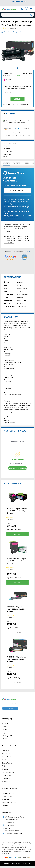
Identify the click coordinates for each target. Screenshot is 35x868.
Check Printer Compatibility (12, 32)
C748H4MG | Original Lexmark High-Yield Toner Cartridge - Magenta (17, 659)
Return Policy (7, 775)
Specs (27, 163)
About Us (5, 724)
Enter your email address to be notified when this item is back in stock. (18, 87)
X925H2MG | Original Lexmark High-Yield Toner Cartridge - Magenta (17, 609)
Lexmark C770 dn (9, 236)
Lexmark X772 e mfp (24, 241)
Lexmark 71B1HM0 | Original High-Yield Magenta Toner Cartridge (16, 561)
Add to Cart (17, 534)
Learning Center (8, 736)
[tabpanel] (17, 51)
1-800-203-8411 (10, 822)
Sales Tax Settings (8, 793)
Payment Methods (8, 772)
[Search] (17, 15)
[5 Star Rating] (11, 257)
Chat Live (27, 252)
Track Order (6, 760)
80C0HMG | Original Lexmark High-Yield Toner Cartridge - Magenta (17, 511)
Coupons (5, 730)
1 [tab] (18, 68)
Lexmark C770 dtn (9, 238)
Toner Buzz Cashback (10, 757)
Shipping (5, 769)
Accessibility (6, 781)
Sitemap (5, 739)
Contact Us (6, 751)
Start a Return (7, 763)
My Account (6, 754)
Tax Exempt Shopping (10, 802)
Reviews (5, 727)
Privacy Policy (7, 778)
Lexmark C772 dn (9, 243)
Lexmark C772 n (23, 238)
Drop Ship (6, 805)
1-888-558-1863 (10, 825)
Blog (4, 733)
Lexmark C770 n (23, 236)
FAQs (4, 766)
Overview (6, 163)
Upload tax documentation (23, 135)
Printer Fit (17, 163)
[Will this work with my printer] (17, 190)
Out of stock (18, 633)
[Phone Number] (22, 9)
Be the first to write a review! (18, 468)
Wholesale (6, 799)
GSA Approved (7, 796)
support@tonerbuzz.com (13, 833)
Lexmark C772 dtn (9, 241)
